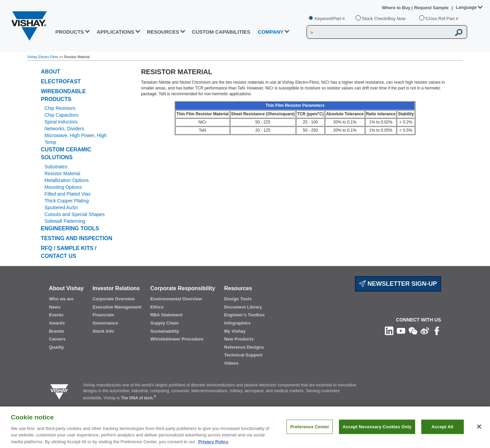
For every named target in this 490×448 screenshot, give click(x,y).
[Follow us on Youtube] (401, 331)
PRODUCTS (69, 32)
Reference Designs (244, 347)
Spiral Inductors (61, 122)
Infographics (238, 323)
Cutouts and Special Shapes (75, 214)
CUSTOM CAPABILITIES (221, 32)
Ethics (157, 307)
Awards (57, 323)
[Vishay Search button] (459, 32)
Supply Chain (165, 323)
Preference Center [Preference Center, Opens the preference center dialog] (310, 429)
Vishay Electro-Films (43, 57)
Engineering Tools (70, 228)
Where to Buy (397, 8)
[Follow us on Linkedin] (389, 331)
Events (56, 315)
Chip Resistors (60, 108)
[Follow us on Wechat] (413, 331)
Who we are (61, 299)
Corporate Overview (114, 299)
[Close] (479, 430)
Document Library (243, 307)
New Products (239, 339)
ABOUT (51, 72)
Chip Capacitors (62, 115)
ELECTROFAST (61, 81)
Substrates (56, 167)
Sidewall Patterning (65, 221)
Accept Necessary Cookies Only (377, 429)
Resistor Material (62, 173)
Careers (57, 339)
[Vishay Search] (379, 32)
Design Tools (238, 299)
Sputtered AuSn (61, 208)
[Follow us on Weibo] (425, 331)
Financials (103, 315)
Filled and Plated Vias (68, 194)
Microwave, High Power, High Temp (76, 139)
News (55, 307)
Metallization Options (67, 180)
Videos (231, 363)
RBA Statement (166, 315)
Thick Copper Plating (67, 201)
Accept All (442, 429)
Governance (105, 323)
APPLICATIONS (116, 32)
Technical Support (243, 355)
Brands (57, 331)
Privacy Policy (213, 444)
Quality (56, 347)
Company (271, 32)
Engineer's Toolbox (244, 315)
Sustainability (165, 331)
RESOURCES (163, 32)
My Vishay (235, 331)
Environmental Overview (176, 299)
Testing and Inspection (77, 238)
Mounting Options (63, 187)
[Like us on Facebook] (437, 331)
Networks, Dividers (64, 129)
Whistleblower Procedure (177, 339)
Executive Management (117, 307)
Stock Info (103, 331)
